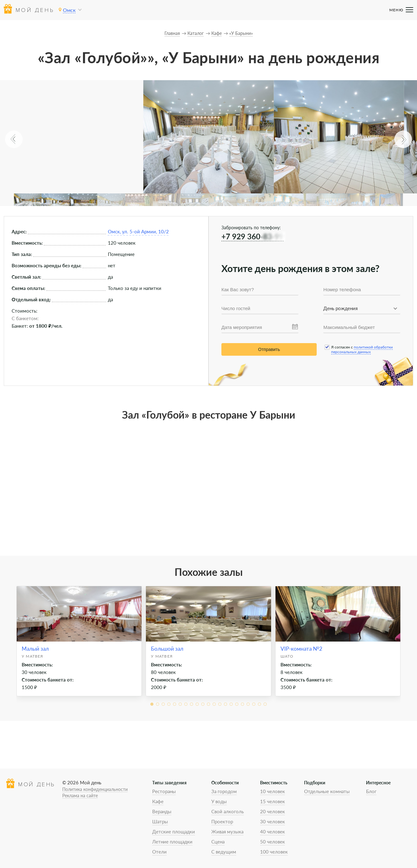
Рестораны (164, 791)
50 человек (272, 842)
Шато (287, 656)
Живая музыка (227, 832)
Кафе (158, 801)
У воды (219, 801)
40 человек (272, 832)
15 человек (272, 801)
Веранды (162, 811)
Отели (159, 852)
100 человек (274, 852)
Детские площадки (174, 832)
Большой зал (167, 649)
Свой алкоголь (228, 811)
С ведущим (224, 852)
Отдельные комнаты (327, 791)
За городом (224, 791)
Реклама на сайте (80, 796)
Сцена (218, 842)
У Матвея (33, 656)
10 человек (272, 791)
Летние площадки (172, 842)
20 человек (272, 811)
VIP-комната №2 (301, 649)
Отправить (269, 349)
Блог (371, 791)
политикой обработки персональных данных (362, 349)
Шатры (160, 821)
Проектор (222, 821)
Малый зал (35, 649)
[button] (14, 139)
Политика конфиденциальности (95, 789)
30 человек (272, 821)
